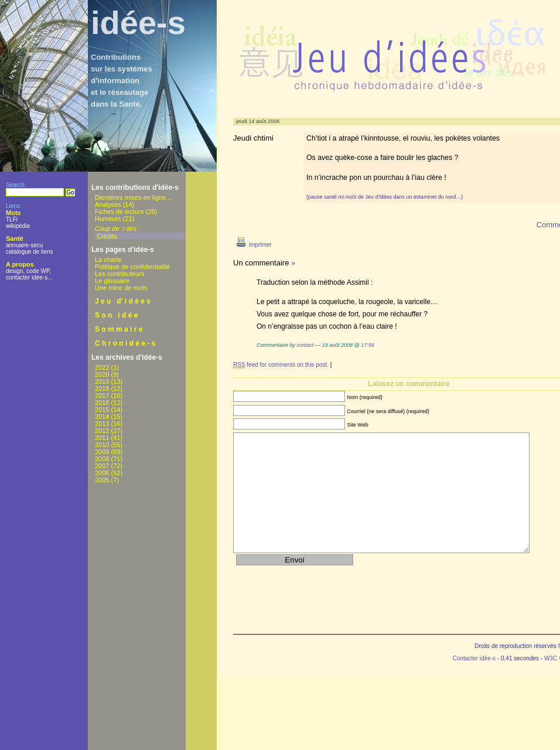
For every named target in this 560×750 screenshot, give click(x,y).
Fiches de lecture (119, 212)
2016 (102, 403)
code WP (38, 271)
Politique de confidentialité (132, 267)
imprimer (252, 245)
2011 (102, 438)
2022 (102, 367)
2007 (102, 466)
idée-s (138, 23)
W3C (551, 658)
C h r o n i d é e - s (125, 343)
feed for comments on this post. (281, 365)
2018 (102, 388)
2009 (102, 452)
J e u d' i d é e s (123, 301)
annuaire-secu (24, 245)
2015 (102, 410)
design (14, 271)
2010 (102, 445)
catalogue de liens (30, 252)
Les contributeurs (119, 274)
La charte (108, 260)
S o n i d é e (116, 315)
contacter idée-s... (29, 277)
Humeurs (108, 219)
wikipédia (18, 226)
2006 (102, 473)
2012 (102, 431)
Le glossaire (112, 281)
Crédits (107, 236)
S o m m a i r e (119, 329)
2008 (102, 459)
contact (305, 345)
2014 (102, 417)
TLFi (12, 219)
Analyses (108, 204)
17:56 (368, 345)
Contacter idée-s (474, 658)
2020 (102, 374)
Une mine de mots (121, 288)
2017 (102, 396)
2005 (102, 480)
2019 (102, 381)
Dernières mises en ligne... (133, 197)
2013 (102, 424)
